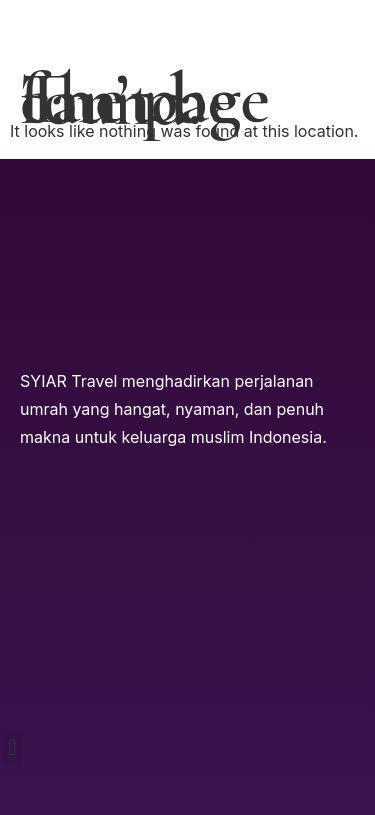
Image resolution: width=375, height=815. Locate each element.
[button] (12, 748)
